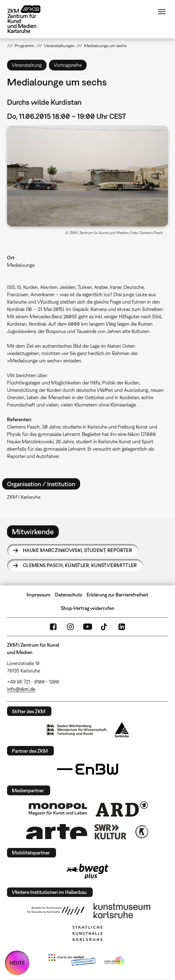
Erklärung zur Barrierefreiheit (117, 595)
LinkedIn (122, 627)
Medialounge (21, 265)
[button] (87, 176)
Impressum (39, 595)
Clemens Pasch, (80, 565)
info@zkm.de (21, 689)
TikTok (105, 627)
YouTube (87, 627)
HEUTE (17, 963)
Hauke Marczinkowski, (78, 550)
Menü (162, 12)
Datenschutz (69, 595)
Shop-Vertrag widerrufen (88, 608)
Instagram (70, 627)
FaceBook (53, 627)
